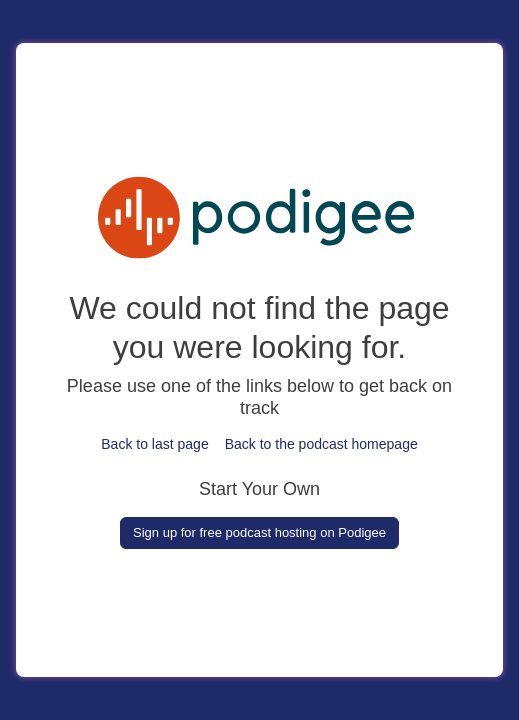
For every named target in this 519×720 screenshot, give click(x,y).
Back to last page (154, 444)
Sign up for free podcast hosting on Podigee (259, 532)
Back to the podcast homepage (321, 444)
